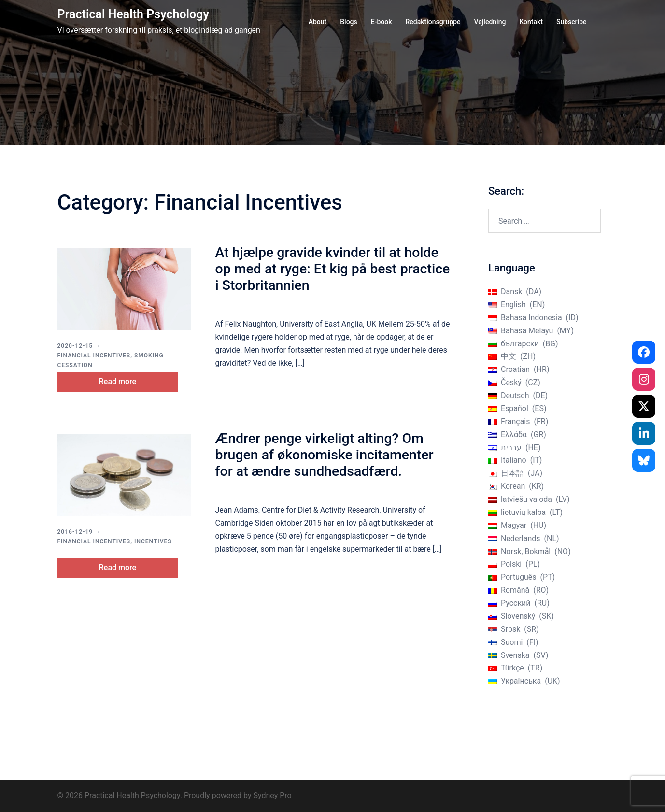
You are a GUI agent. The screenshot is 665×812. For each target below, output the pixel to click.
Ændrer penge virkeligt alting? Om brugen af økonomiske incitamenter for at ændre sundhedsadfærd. (333, 454)
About (318, 22)
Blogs (349, 22)
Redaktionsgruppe (433, 22)
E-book (382, 22)
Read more (126, 380)
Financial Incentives (94, 356)
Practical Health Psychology (133, 14)
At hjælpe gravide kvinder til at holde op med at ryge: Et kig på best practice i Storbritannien (331, 269)
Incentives (153, 541)
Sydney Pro (272, 795)
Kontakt (531, 22)
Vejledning (490, 22)
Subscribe (572, 22)
